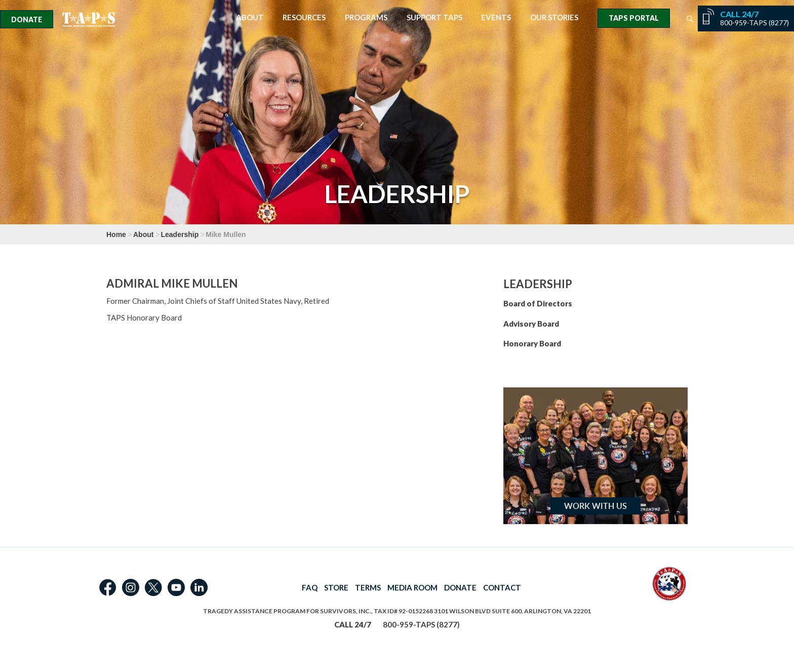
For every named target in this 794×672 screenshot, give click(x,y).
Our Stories (554, 17)
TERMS (368, 587)
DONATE (460, 587)
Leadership (180, 234)
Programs (366, 17)
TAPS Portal (634, 18)
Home (116, 234)
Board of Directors (538, 303)
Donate (27, 19)
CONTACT (502, 587)
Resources (304, 17)
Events (496, 17)
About (250, 17)
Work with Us (595, 506)
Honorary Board (532, 343)
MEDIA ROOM (412, 587)
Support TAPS (434, 17)
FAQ (310, 587)
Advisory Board (531, 324)
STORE (336, 587)
